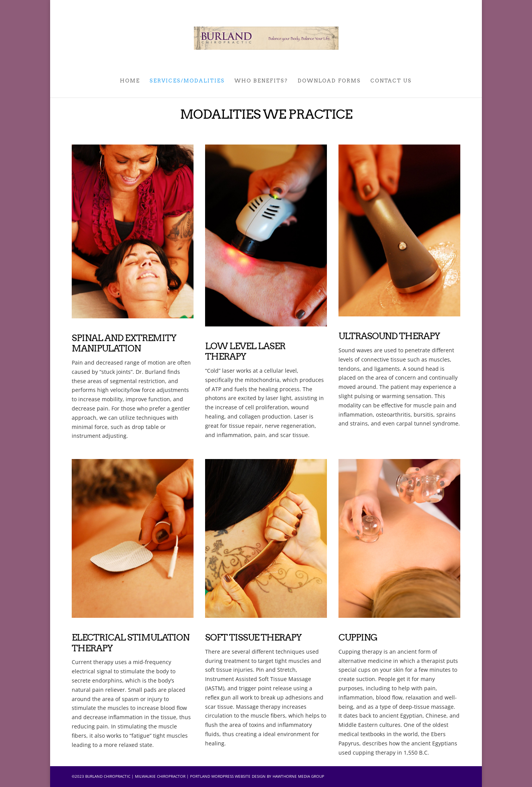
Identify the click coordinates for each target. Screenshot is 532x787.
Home (130, 81)
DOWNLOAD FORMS (329, 81)
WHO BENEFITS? (261, 81)
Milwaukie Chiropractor (160, 776)
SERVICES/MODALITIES (187, 81)
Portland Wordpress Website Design (228, 776)
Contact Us (391, 81)
